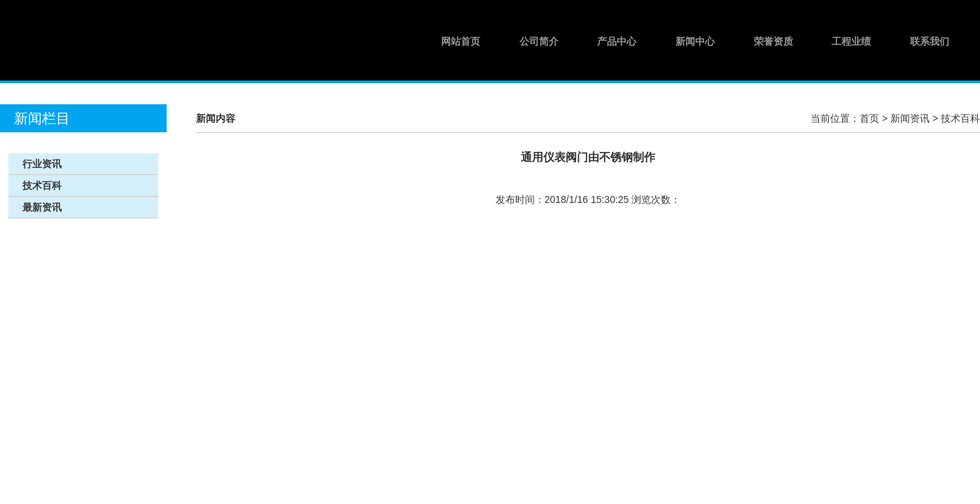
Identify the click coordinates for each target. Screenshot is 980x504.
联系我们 (930, 41)
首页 (869, 118)
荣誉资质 (773, 41)
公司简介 (539, 41)
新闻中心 (695, 41)
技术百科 (960, 118)
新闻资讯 (910, 118)
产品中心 (617, 41)
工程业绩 (851, 41)
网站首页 (461, 41)
